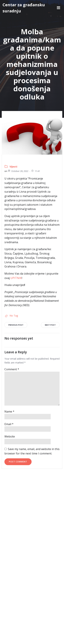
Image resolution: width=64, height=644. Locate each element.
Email (9, 424)
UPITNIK (16, 278)
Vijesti (13, 167)
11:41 (35, 171)
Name (9, 412)
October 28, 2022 (18, 171)
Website (10, 436)
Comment (12, 369)
